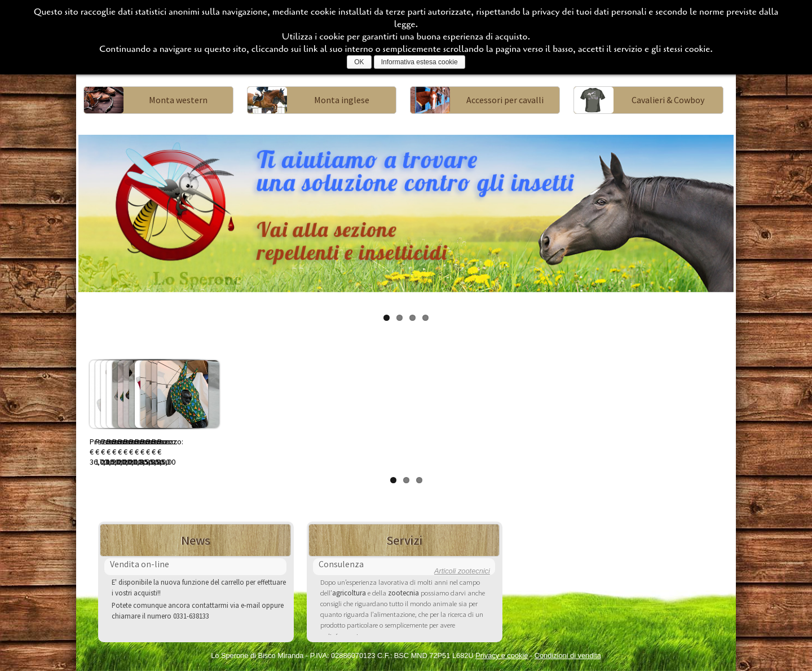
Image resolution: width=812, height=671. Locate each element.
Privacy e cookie (502, 655)
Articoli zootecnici (462, 571)
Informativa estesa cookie (420, 62)
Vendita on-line (140, 564)
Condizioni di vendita (568, 655)
